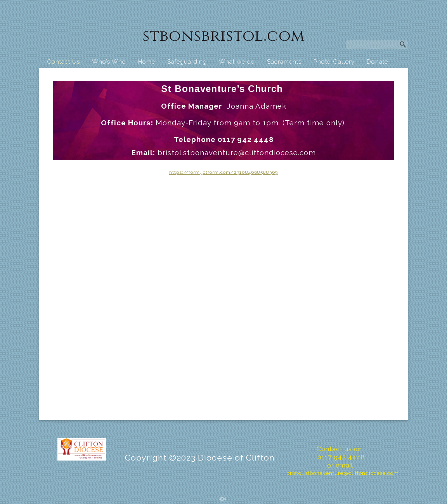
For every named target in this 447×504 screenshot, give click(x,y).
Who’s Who (109, 62)
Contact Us (63, 62)
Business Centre (182, 76)
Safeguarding (187, 62)
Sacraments (284, 62)
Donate (377, 62)
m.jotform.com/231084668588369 (236, 172)
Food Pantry (90, 76)
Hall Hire (133, 76)
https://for (182, 172)
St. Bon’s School (242, 76)
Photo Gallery (334, 62)
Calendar (349, 76)
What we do (237, 62)
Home (147, 62)
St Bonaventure (301, 76)
